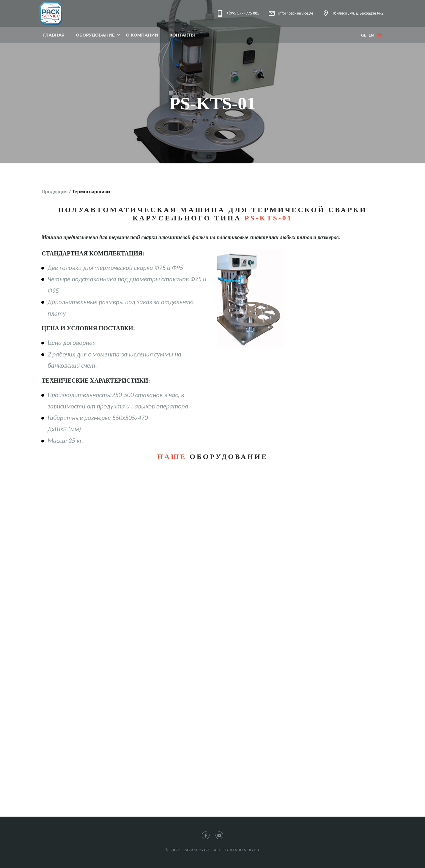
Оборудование (95, 35)
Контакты (182, 35)
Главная (54, 35)
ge (364, 35)
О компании (142, 35)
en (371, 35)
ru (379, 35)
